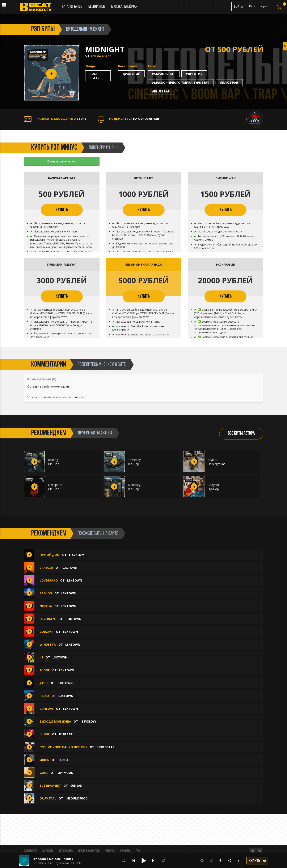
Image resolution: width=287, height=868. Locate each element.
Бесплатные (97, 7)
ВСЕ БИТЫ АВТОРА (241, 433)
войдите (68, 397)
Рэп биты (110, 851)
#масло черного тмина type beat (181, 82)
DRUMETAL (48, 798)
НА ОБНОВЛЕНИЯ (128, 119)
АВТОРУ (55, 119)
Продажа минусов (89, 851)
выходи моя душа (55, 721)
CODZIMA (47, 632)
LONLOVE (47, 709)
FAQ (138, 851)
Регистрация (258, 6)
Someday (134, 460)
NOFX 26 (46, 606)
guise (44, 773)
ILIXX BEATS (105, 747)
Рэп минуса (31, 851)
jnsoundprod (77, 798)
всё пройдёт (50, 786)
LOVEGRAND (49, 580)
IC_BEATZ (66, 734)
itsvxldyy (77, 555)
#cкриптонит (164, 74)
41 (41, 657)
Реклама (125, 851)
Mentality (134, 485)
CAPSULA (46, 568)
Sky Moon (65, 773)
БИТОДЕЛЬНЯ (101, 56)
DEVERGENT (48, 619)
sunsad (65, 760)
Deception (55, 485)
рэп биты (43, 29)
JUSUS (44, 683)
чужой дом (50, 555)
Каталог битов (72, 7)
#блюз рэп (229, 82)
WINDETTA (48, 644)
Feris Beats (39, 863)
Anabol (212, 460)
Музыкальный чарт (125, 7)
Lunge (45, 734)
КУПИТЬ (62, 210)
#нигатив (194, 74)
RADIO (44, 696)
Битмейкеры (66, 851)
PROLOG (46, 593)
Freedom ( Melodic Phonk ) (53, 859)
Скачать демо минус (62, 161)
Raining (53, 460)
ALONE (45, 670)
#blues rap (161, 91)
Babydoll (214, 485)
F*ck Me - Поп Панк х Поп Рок (64, 747)
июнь (44, 760)
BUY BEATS (48, 851)
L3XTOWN (70, 568)
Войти (238, 6)
